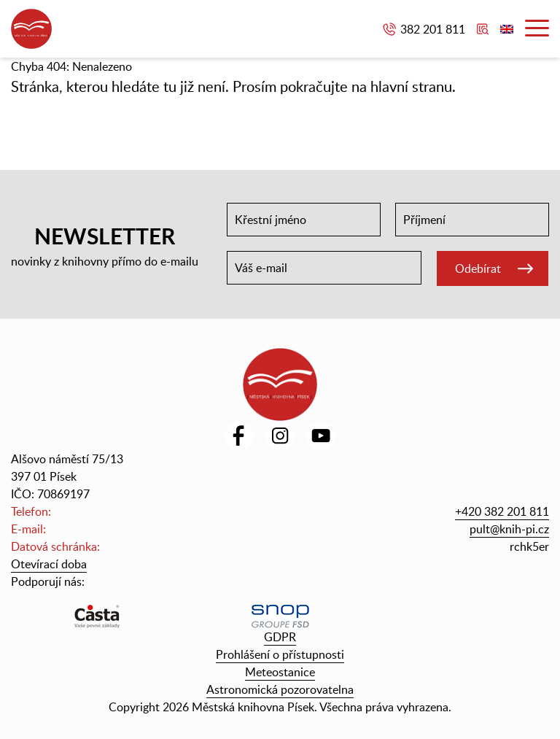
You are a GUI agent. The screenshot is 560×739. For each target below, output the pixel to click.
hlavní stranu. (413, 86)
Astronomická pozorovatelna (280, 689)
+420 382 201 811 (502, 511)
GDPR (280, 637)
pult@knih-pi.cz (509, 529)
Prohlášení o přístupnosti (280, 654)
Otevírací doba (49, 564)
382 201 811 (433, 29)
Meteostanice (280, 672)
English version (507, 29)
